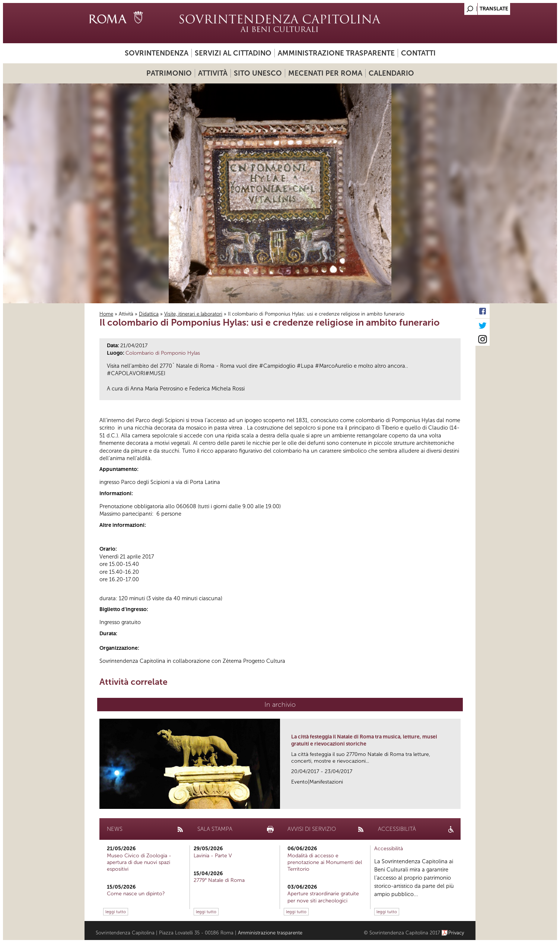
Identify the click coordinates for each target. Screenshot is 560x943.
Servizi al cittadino (233, 53)
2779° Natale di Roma (219, 880)
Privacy (456, 933)
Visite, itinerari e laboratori (193, 314)
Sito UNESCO (258, 73)
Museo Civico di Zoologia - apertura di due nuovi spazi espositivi (139, 862)
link (457, 801)
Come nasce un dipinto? (136, 894)
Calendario (391, 73)
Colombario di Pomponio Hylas (163, 353)
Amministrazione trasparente (336, 53)
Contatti (418, 53)
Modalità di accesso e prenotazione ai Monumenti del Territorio (325, 862)
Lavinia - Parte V (213, 856)
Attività (213, 73)
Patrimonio (169, 73)
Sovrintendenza (157, 53)
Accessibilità (389, 849)
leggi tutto (116, 912)
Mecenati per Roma (325, 73)
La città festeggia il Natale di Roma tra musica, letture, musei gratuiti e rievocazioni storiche (364, 740)
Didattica (149, 314)
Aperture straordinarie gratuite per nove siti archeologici (323, 897)
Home (106, 314)
